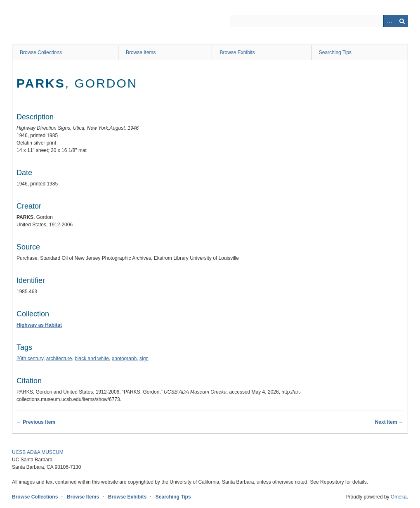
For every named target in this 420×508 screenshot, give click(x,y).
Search (402, 21)
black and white (92, 358)
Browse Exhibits (237, 52)
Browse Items (141, 52)
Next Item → (389, 422)
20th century (30, 358)
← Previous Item (36, 422)
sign (144, 358)
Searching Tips (335, 52)
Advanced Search (389, 21)
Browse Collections (41, 52)
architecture (59, 358)
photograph (124, 358)
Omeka (399, 497)
